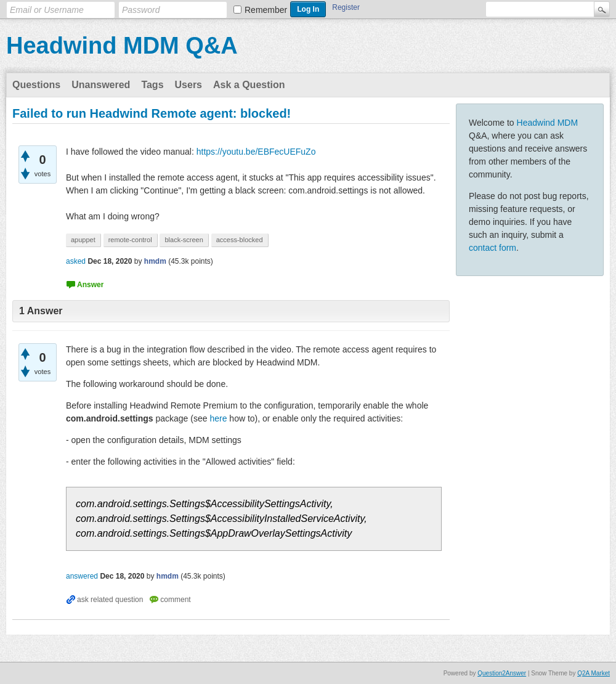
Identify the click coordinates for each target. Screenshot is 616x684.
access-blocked (240, 240)
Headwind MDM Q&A (122, 46)
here (218, 418)
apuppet (83, 240)
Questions (36, 85)
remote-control (130, 240)
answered (82, 576)
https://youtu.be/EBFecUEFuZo (256, 152)
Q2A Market (594, 673)
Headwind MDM (548, 123)
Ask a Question (249, 85)
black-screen (184, 240)
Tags (152, 85)
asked (76, 261)
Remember (266, 10)
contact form (492, 248)
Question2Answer (502, 673)
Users (188, 85)
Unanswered (101, 85)
